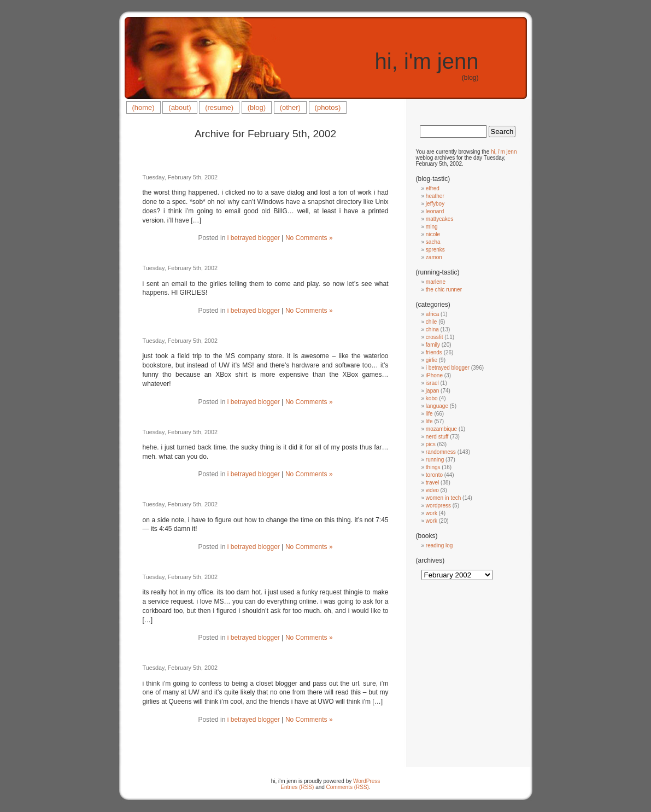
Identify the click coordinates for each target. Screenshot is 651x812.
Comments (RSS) (348, 787)
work (432, 513)
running (435, 460)
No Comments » (309, 238)
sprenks (435, 250)
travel (432, 483)
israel (432, 383)
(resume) (219, 107)
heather (435, 196)
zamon (434, 257)
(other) (290, 107)
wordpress (438, 506)
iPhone (434, 375)
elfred (433, 188)
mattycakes (440, 219)
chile (432, 322)
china (432, 329)
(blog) (257, 107)
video (432, 490)
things (433, 467)
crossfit (435, 337)
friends (434, 352)
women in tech (443, 498)
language (437, 406)
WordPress (366, 781)
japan (432, 391)
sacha (433, 242)
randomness (441, 452)
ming (432, 227)
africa (432, 314)
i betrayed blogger (254, 238)
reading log (439, 545)
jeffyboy (435, 204)
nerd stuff (437, 437)
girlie (432, 360)
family (433, 345)
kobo (432, 398)
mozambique (441, 429)
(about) (180, 107)
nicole (433, 234)
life (429, 414)
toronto (434, 475)
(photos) (328, 107)
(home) (143, 107)
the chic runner (444, 290)
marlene (436, 282)
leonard (435, 211)
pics (431, 444)
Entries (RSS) (297, 787)
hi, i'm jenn (427, 61)
